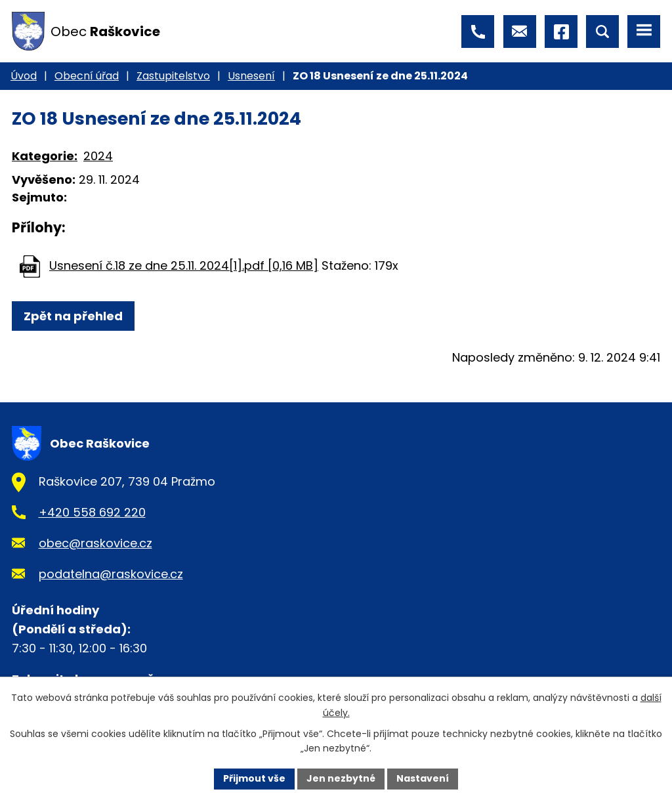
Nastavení (423, 778)
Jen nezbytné (341, 778)
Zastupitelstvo (173, 76)
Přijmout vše (254, 778)
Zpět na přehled (73, 316)
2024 (98, 156)
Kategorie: (45, 156)
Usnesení (251, 76)
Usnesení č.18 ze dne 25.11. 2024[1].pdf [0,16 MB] (184, 265)
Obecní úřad (87, 76)
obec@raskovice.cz (95, 543)
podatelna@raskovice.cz (111, 574)
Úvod (24, 76)
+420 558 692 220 (92, 512)
